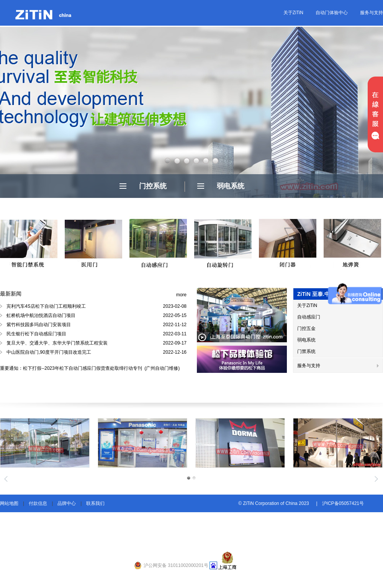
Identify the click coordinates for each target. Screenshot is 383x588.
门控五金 (306, 328)
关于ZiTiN (293, 13)
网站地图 (9, 503)
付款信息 (38, 503)
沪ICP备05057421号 (343, 503)
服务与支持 (372, 13)
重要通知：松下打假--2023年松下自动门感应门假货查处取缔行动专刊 (72, 368)
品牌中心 (67, 503)
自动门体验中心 (332, 13)
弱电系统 (231, 186)
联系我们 (95, 503)
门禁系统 (306, 351)
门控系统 (153, 186)
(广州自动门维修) (161, 368)
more (181, 295)
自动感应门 (309, 317)
